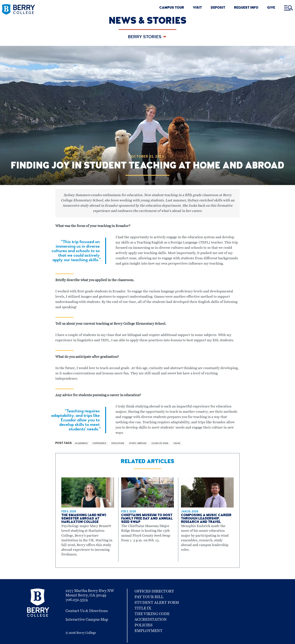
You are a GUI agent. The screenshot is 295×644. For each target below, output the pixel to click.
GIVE (271, 8)
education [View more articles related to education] (118, 444)
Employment (149, 631)
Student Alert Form (157, 603)
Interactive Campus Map (87, 620)
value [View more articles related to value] (177, 444)
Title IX (143, 608)
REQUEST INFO (246, 8)
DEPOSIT (218, 8)
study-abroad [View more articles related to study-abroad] (138, 444)
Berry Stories (145, 37)
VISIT (197, 8)
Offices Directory (154, 591)
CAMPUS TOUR (172, 8)
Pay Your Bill (149, 597)
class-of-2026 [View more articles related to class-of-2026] (160, 444)
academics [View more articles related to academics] (81, 444)
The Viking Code (152, 614)
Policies (144, 625)
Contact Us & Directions (87, 611)
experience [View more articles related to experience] (100, 444)
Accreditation (151, 620)
